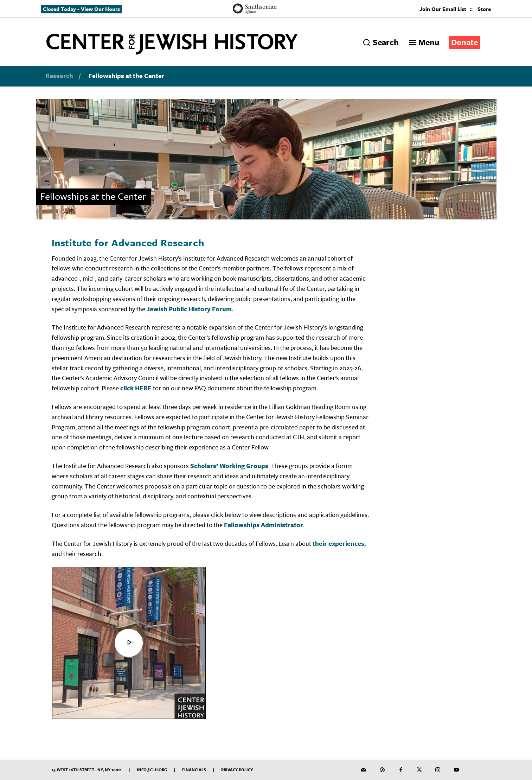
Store (484, 9)
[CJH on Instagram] (438, 770)
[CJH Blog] (382, 770)
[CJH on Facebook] (401, 770)
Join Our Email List (443, 9)
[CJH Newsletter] (364, 770)
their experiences (338, 543)
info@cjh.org (152, 770)
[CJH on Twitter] (419, 770)
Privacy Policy (237, 770)
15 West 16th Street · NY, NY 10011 (87, 770)
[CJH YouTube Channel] (456, 770)
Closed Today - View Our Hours (81, 9)
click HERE (136, 388)
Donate (464, 42)
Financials (194, 770)
